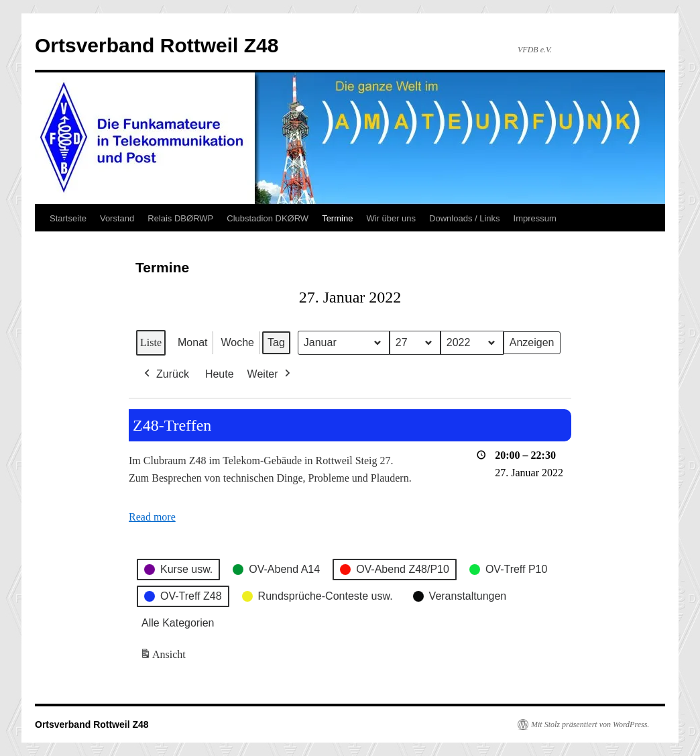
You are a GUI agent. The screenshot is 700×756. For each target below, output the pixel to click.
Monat (192, 342)
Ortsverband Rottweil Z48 (157, 45)
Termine (337, 218)
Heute (220, 374)
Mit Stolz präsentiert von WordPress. (590, 724)
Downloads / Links (465, 218)
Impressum (535, 218)
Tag (276, 342)
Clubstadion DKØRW (268, 218)
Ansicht (164, 657)
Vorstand (117, 218)
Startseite (68, 218)
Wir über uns (391, 218)
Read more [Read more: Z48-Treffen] (152, 517)
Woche (237, 342)
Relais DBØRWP (180, 218)
